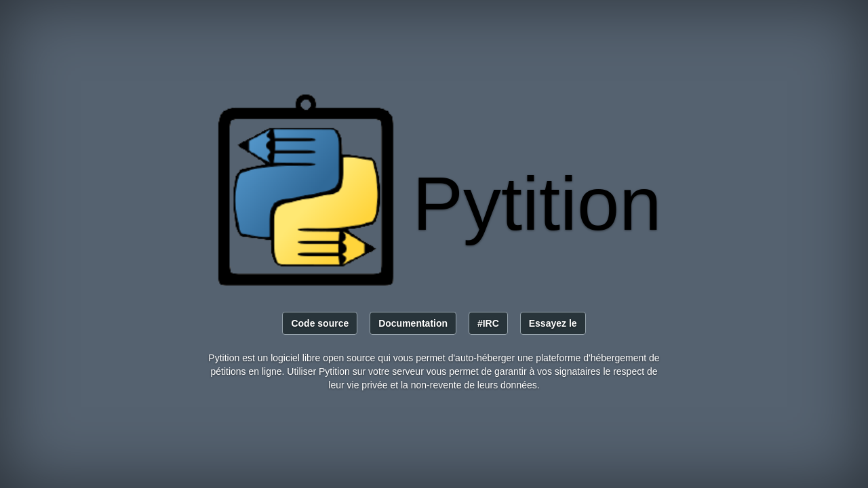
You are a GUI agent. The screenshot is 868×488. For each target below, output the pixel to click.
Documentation (413, 323)
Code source (320, 323)
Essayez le (553, 323)
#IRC (488, 323)
